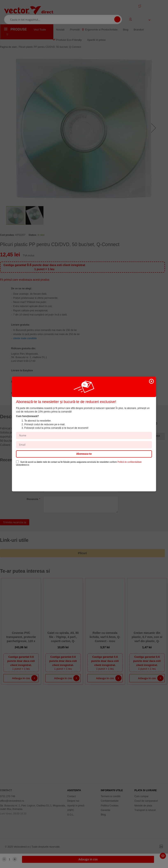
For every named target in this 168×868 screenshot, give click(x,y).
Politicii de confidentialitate (130, 462)
